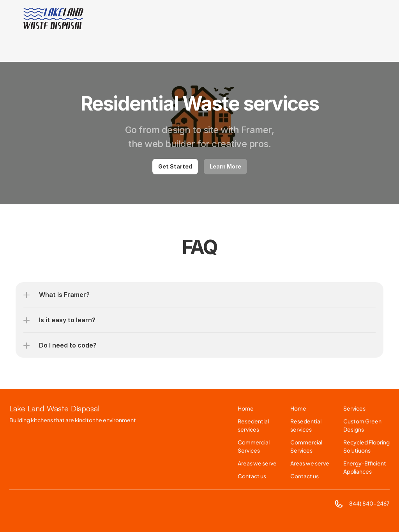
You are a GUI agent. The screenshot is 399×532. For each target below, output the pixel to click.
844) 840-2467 (369, 503)
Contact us (252, 476)
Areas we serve (257, 463)
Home (246, 408)
